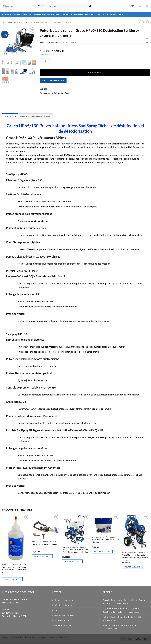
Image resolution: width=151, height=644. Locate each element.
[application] (95, 72)
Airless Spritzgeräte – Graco (60, 22)
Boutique (6, 14)
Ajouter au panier (53, 80)
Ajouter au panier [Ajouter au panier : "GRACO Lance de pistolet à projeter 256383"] (42, 556)
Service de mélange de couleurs (78, 14)
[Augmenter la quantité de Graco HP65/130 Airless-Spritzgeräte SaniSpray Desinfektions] (50, 61)
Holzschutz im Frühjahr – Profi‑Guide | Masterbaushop (120, 627)
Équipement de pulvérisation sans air (33, 22)
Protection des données (63, 615)
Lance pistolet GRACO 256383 (44, 544)
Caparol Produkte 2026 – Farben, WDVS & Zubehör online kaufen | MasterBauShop (122, 610)
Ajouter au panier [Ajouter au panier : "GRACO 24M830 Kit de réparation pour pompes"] (102, 552)
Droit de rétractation (62, 620)
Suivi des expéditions (62, 625)
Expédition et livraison (62, 605)
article (100, 14)
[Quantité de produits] (46, 61)
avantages (57, 610)
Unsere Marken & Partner (47, 14)
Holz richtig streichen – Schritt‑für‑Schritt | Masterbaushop (122, 619)
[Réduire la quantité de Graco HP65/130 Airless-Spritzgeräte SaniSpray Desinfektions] (41, 61)
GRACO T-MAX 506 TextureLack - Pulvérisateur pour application (75, 551)
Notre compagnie (23, 14)
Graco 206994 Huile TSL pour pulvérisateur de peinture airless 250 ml (15, 570)
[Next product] (141, 22)
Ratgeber (111, 14)
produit (43, 43)
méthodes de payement (63, 600)
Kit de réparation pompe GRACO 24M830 (105, 541)
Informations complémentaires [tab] (36, 116)
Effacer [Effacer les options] (146, 39)
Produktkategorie (9, 22)
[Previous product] (147, 22)
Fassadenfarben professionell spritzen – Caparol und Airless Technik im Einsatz (124, 602)
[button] (140, 6)
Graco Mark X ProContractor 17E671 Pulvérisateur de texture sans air (135, 557)
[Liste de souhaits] (133, 6)
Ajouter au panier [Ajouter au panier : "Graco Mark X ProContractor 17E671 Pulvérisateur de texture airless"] (132, 567)
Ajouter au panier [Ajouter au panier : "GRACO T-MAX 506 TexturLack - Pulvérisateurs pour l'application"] (72, 561)
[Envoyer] (90, 6)
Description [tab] (10, 116)
